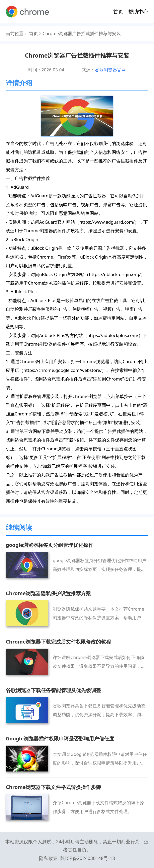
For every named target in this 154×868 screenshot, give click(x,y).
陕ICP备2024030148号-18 (88, 858)
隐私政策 (48, 858)
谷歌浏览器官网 (110, 70)
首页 (118, 11)
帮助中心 (138, 11)
